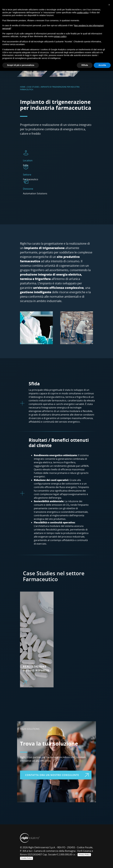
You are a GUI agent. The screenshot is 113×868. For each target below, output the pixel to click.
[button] (109, 5)
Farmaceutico (40, 579)
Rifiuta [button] (85, 65)
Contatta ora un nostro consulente (57, 775)
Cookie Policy (26, 858)
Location (28, 160)
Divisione (28, 189)
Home (23, 87)
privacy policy (60, 36)
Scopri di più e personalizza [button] (21, 65)
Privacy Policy (84, 855)
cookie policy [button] (83, 13)
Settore (27, 175)
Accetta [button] (102, 65)
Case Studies (33, 87)
